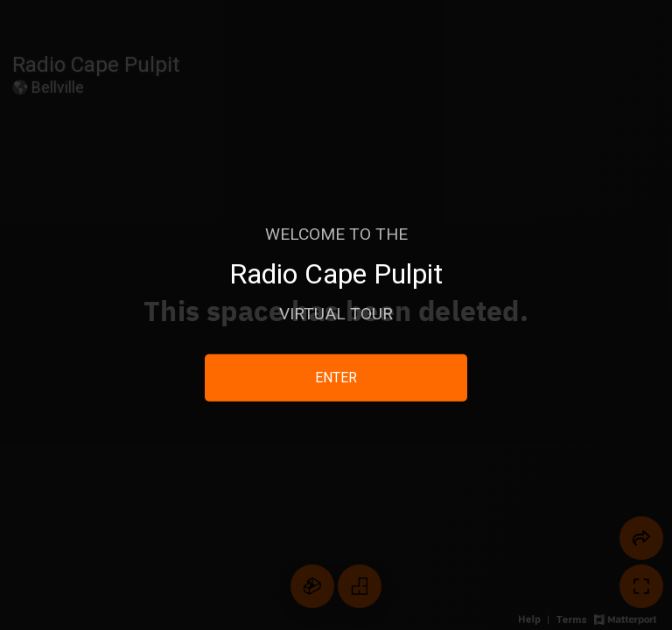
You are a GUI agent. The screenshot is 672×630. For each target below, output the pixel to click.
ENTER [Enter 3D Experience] (336, 378)
